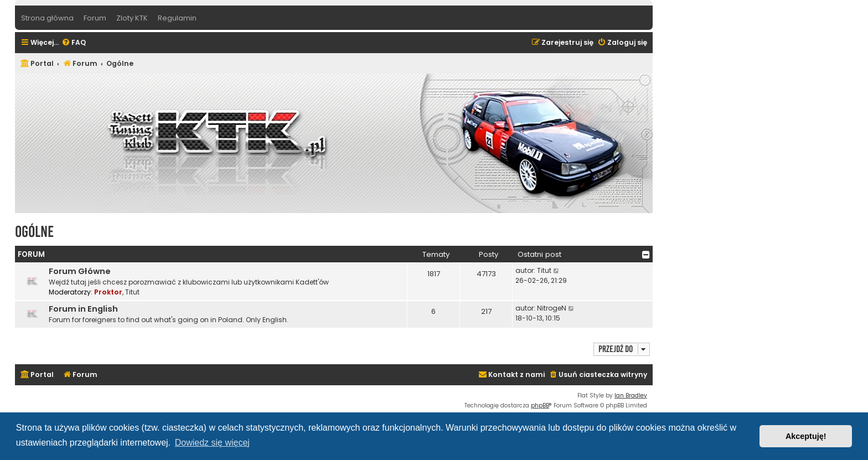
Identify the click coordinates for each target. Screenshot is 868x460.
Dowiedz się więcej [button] (212, 443)
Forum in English (83, 309)
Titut (132, 292)
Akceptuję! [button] (806, 436)
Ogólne (34, 232)
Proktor (108, 292)
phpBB (540, 405)
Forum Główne (80, 271)
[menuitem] (74, 43)
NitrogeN (552, 308)
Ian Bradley (631, 396)
